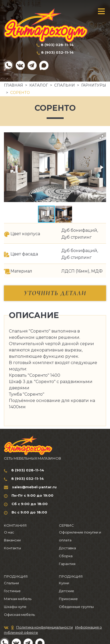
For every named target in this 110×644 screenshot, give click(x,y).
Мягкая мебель (18, 599)
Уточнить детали (55, 293)
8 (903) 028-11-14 (57, 45)
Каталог (39, 85)
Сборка (66, 556)
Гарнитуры (94, 85)
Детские (67, 591)
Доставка (67, 548)
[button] (101, 137)
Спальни (65, 85)
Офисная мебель (19, 615)
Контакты (12, 548)
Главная (13, 85)
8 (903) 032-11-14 (57, 52)
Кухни (64, 583)
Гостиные (12, 591)
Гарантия (67, 564)
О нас (9, 532)
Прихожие (68, 599)
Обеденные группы (76, 607)
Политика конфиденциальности (45, 627)
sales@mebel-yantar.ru (34, 487)
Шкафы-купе (15, 607)
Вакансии (12, 540)
